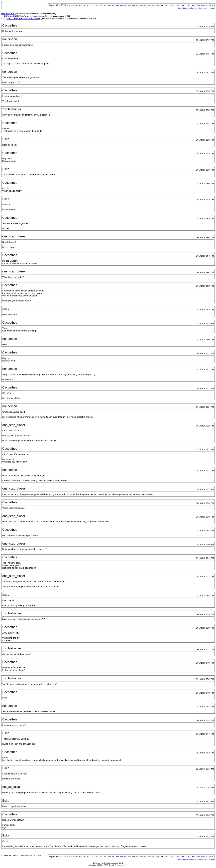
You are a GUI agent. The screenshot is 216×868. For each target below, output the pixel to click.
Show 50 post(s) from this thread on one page (196, 8)
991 (129, 5)
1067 (178, 5)
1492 (193, 5)
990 (125, 5)
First (70, 5)
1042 (172, 5)
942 (97, 5)
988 (117, 5)
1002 (162, 5)
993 (137, 5)
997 (154, 5)
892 (89, 5)
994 (141, 5)
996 (150, 5)
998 (158, 5)
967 (101, 5)
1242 (188, 5)
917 (93, 5)
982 (105, 5)
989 (121, 5)
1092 (183, 5)
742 (85, 5)
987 (113, 5)
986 (109, 5)
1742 (198, 5)
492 (81, 5)
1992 (203, 5)
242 (77, 5)
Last (211, 5)
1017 (167, 5)
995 (146, 5)
